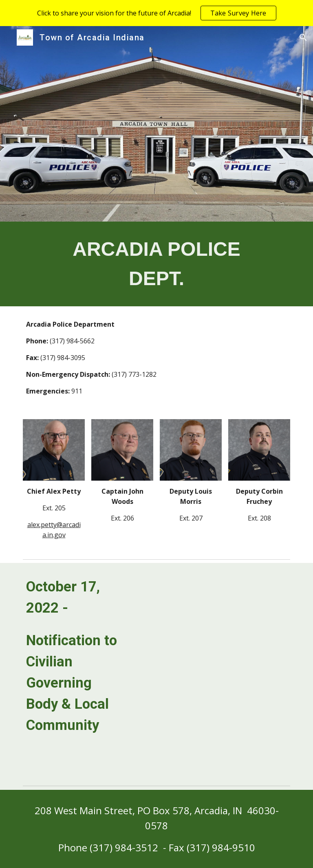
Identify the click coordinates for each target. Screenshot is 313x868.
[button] (303, 37)
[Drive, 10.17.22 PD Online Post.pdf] (213, 672)
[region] (156, 13)
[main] (156, 264)
